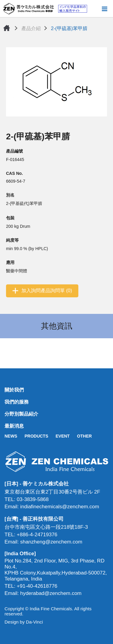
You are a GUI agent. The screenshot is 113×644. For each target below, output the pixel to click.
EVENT (63, 436)
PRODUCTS (36, 436)
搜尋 (95, 9)
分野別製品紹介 (21, 414)
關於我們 (14, 390)
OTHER (85, 436)
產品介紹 (31, 28)
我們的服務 (17, 402)
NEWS (11, 436)
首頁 (7, 28)
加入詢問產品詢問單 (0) (47, 291)
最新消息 (14, 426)
